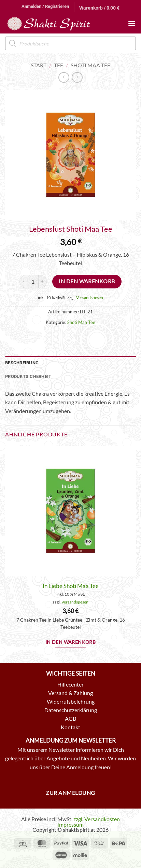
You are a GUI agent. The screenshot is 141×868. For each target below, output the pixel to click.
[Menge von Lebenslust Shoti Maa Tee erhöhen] (43, 282)
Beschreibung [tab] (22, 363)
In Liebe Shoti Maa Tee (71, 586)
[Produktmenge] (33, 282)
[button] (45, 6)
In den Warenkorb (87, 281)
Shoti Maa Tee (90, 65)
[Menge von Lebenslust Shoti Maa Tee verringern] (24, 282)
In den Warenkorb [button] (71, 642)
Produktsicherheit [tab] (28, 376)
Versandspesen (90, 297)
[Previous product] (77, 77)
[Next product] (64, 77)
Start (39, 65)
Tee (59, 65)
